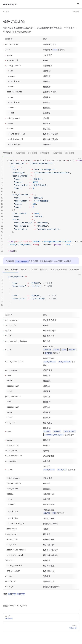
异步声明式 (20, 153)
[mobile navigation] (78, 4)
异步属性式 (32, 153)
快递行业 (44, 269)
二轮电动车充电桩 (10, 269)
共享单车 (33, 269)
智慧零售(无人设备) (59, 269)
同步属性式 (69, 153)
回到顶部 (76, 11)
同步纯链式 (45, 153)
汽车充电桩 (74, 269)
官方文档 (12, 594)
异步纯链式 (8, 153)
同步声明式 (57, 153)
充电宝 (24, 269)
